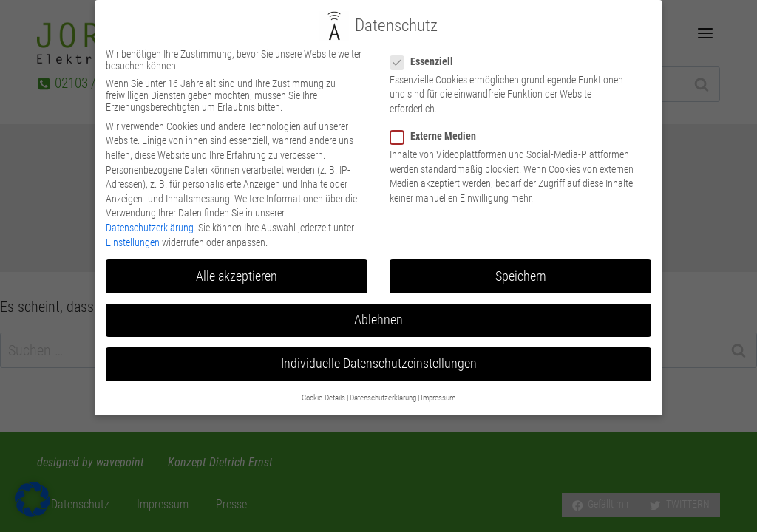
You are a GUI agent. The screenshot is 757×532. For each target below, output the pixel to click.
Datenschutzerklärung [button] (383, 379)
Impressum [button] (438, 379)
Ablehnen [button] (378, 301)
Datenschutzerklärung (150, 208)
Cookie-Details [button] (323, 379)
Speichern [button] (521, 257)
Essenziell (426, 42)
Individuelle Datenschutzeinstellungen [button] (379, 344)
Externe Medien (438, 117)
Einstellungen (133, 223)
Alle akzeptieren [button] (237, 257)
